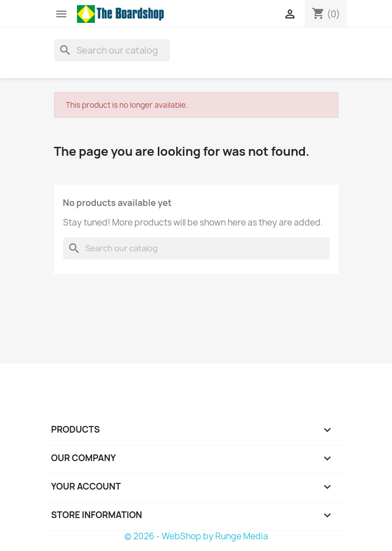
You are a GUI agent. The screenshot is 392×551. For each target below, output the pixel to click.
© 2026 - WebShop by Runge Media (196, 536)
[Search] (112, 50)
